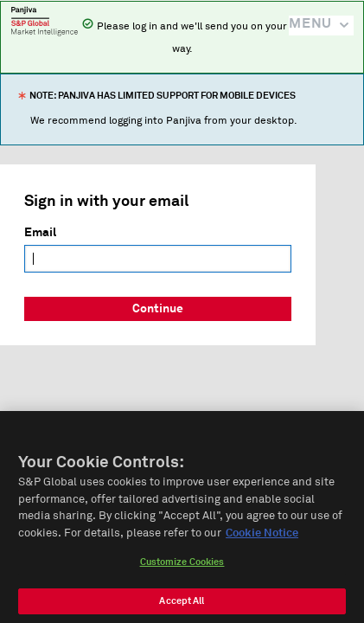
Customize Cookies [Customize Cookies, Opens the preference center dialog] (182, 567)
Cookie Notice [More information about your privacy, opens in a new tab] (262, 538)
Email (40, 233)
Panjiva (45, 21)
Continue (158, 309)
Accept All (182, 606)
